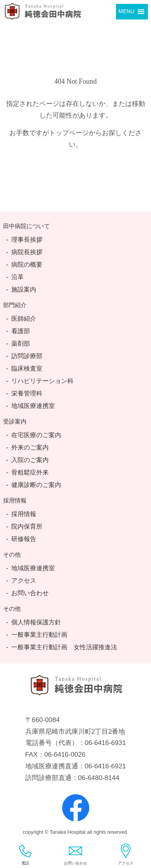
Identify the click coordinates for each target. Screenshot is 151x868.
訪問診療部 (27, 356)
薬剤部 (21, 344)
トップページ (69, 133)
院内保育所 (27, 526)
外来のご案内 (30, 447)
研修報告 (24, 539)
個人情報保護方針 (36, 622)
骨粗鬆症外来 (30, 472)
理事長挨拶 (27, 240)
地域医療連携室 (33, 406)
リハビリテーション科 (42, 381)
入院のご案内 (30, 460)
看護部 (21, 331)
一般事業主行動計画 (39, 635)
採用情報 (24, 514)
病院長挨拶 (27, 252)
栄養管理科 (27, 393)
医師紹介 (24, 319)
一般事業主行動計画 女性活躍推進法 (64, 647)
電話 (25, 854)
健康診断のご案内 (36, 485)
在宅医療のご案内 (36, 435)
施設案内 (24, 289)
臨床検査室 (27, 368)
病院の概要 (27, 264)
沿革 (18, 277)
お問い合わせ (30, 593)
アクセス (24, 581)
